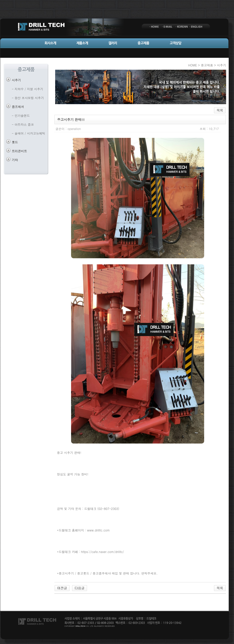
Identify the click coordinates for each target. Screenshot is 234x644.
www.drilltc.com (98, 530)
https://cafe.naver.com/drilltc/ (102, 552)
